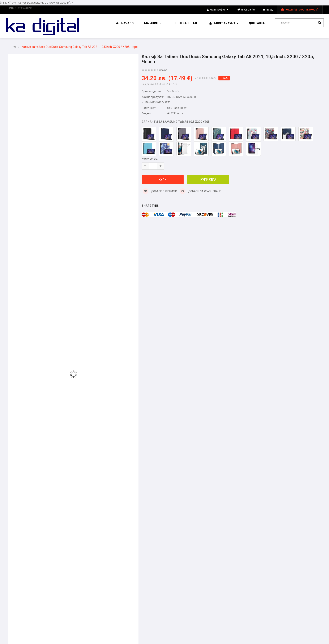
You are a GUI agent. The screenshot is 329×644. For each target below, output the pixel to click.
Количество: (150, 159)
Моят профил (217, 10)
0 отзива (162, 70)
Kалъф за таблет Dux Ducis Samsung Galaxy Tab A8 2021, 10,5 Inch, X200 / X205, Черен (80, 47)
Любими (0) (246, 10)
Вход (268, 10)
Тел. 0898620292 (21, 8)
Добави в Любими (160, 191)
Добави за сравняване (200, 191)
